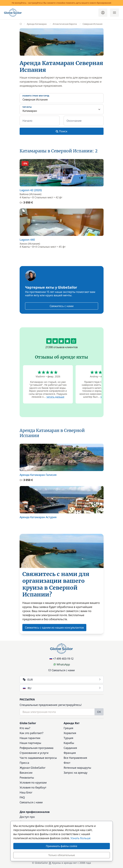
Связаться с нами (61, 670)
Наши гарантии (30, 738)
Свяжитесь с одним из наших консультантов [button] (54, 628)
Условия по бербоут (33, 787)
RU (62, 688)
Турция (68, 738)
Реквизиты (27, 778)
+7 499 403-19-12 (61, 659)
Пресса (24, 763)
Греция (68, 728)
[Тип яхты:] (62, 109)
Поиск (62, 131)
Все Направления (75, 758)
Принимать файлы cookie (61, 846)
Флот (67, 763)
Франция (70, 753)
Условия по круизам (33, 782)
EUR (62, 680)
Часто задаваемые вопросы (38, 758)
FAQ (22, 797)
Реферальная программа (37, 748)
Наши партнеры (30, 743)
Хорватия (70, 733)
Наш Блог (26, 792)
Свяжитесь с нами (62, 306)
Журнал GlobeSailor (33, 768)
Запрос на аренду (75, 773)
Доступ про (27, 817)
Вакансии (26, 773)
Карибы (69, 743)
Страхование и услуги (34, 753)
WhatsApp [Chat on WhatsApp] (62, 664)
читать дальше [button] (55, 397)
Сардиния (70, 748)
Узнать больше (81, 838)
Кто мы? (25, 728)
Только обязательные (62, 855)
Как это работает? (31, 733)
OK (99, 712)
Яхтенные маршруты (77, 768)
